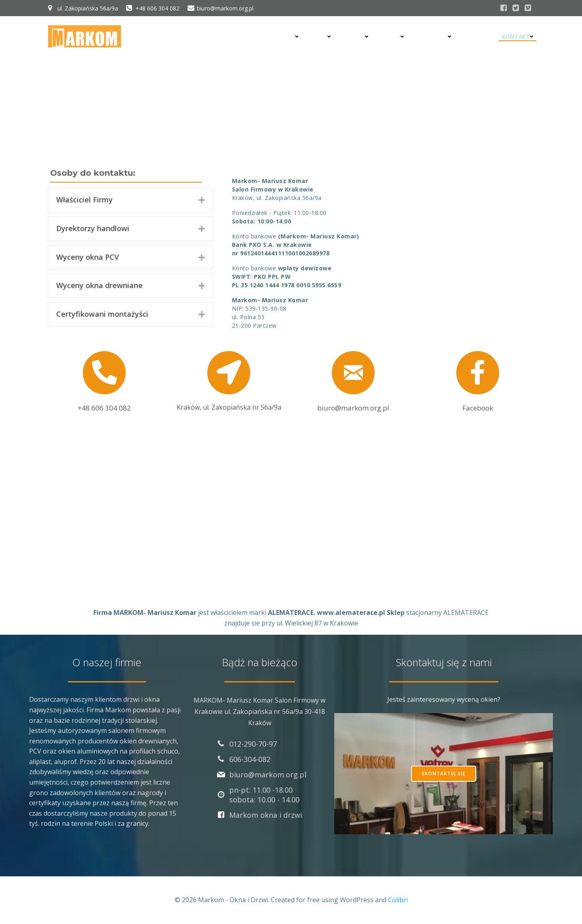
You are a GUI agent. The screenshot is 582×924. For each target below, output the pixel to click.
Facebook (478, 408)
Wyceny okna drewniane (99, 285)
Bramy (393, 37)
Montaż (477, 37)
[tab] (131, 200)
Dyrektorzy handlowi (93, 228)
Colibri (398, 900)
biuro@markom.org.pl (353, 408)
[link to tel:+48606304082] (104, 379)
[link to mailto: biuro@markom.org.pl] (353, 379)
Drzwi (288, 37)
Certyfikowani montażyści (102, 314)
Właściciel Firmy (84, 200)
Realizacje (434, 37)
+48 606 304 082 (104, 408)
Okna (321, 37)
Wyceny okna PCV (88, 257)
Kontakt (518, 37)
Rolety (356, 37)
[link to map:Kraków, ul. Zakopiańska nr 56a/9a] (229, 379)
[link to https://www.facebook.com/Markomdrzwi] (478, 379)
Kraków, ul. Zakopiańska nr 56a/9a (229, 407)
